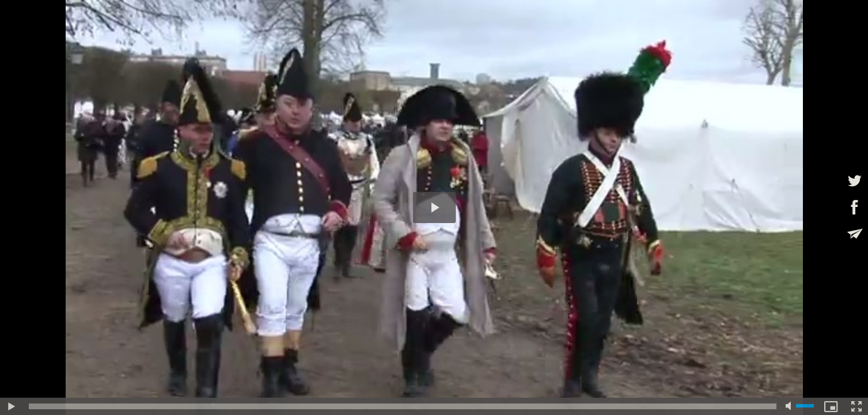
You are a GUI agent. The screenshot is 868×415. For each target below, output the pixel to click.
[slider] (403, 406)
